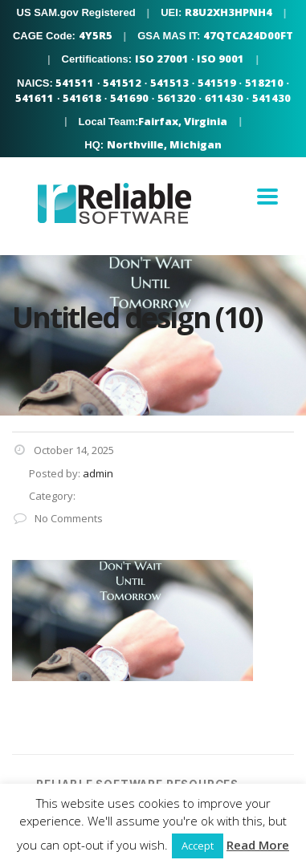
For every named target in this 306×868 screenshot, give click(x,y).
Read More (258, 845)
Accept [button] (198, 846)
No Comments (57, 518)
